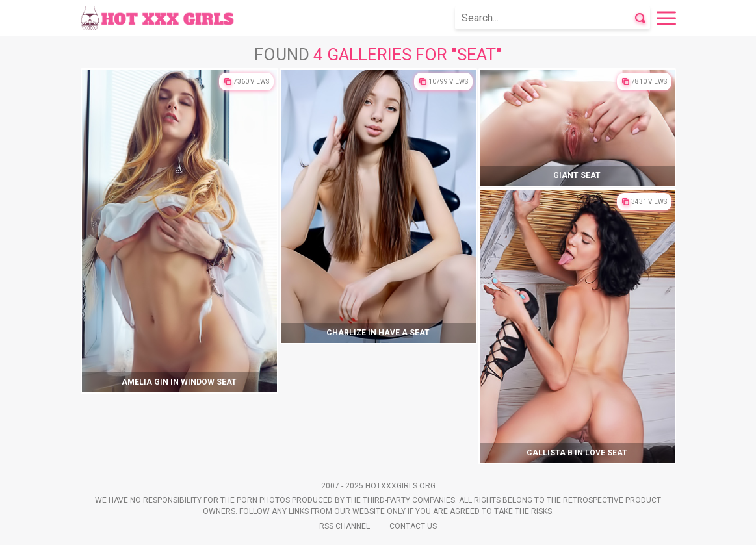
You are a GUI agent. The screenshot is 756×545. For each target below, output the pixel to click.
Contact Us (413, 526)
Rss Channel (345, 526)
